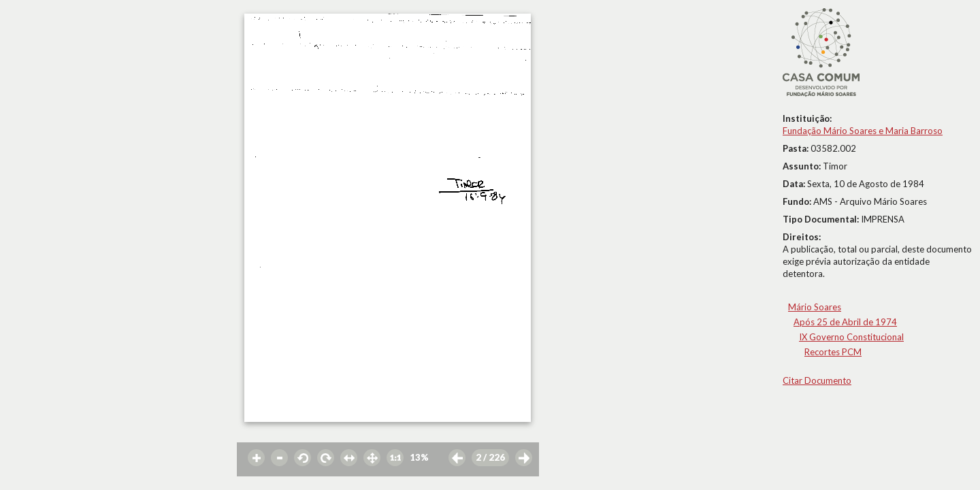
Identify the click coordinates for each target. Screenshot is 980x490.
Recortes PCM (833, 352)
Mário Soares (815, 307)
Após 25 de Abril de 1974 (845, 322)
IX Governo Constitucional (851, 337)
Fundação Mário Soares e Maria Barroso (863, 131)
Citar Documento (817, 380)
